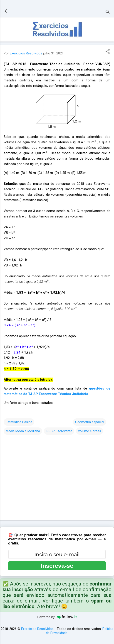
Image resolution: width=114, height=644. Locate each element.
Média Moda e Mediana (23, 431)
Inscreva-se (57, 566)
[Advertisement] (57, 481)
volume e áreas (90, 431)
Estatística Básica (19, 422)
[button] (108, 52)
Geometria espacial (90, 422)
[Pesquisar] (108, 12)
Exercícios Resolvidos (37, 629)
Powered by (57, 617)
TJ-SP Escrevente (59, 431)
